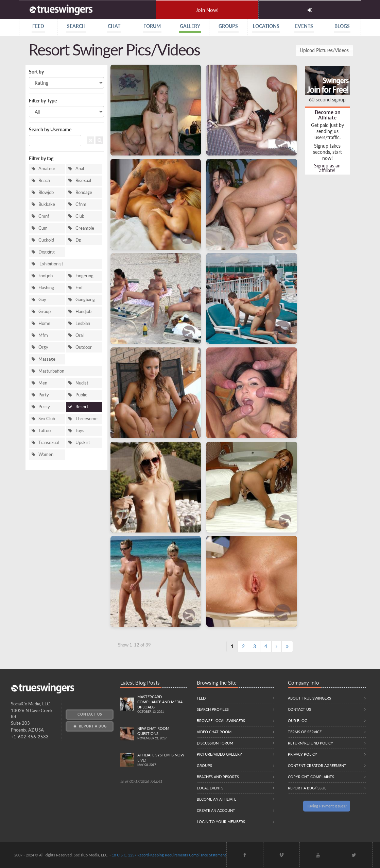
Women (46, 454)
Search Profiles (213, 709)
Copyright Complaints (311, 777)
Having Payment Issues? (327, 806)
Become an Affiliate (327, 114)
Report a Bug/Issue (307, 788)
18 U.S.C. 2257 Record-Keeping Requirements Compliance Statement (169, 855)
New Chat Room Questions (162, 734)
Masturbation (51, 371)
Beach (44, 181)
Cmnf (44, 216)
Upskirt (83, 443)
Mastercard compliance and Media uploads (162, 705)
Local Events (210, 788)
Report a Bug (90, 726)
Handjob (83, 312)
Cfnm (81, 204)
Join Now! (207, 10)
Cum (43, 228)
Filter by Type (43, 101)
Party (44, 395)
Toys (80, 431)
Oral (80, 335)
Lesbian (83, 323)
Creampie (85, 228)
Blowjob (46, 192)
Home (44, 323)
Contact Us (90, 714)
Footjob (46, 276)
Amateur (47, 169)
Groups (204, 765)
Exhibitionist (51, 264)
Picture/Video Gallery (219, 754)
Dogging (47, 252)
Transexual (49, 443)
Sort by (36, 72)
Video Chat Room (214, 732)
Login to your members (221, 822)
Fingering (84, 276)
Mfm (43, 335)
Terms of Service (305, 732)
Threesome (87, 419)
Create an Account (216, 810)
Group (45, 312)
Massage (47, 359)
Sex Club (47, 419)
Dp (78, 240)
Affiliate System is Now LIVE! (162, 760)
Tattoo (45, 431)
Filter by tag (41, 158)
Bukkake (47, 204)
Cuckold (46, 240)
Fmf (79, 288)
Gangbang (85, 300)
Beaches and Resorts (218, 777)
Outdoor (84, 347)
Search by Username (50, 129)
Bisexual (83, 181)
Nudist (82, 383)
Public (81, 395)
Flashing (46, 288)
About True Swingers (309, 698)
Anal (80, 169)
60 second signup (327, 100)
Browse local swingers (221, 720)
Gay (42, 300)
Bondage (84, 192)
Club (80, 216)
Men (43, 383)
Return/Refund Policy (310, 743)
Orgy (43, 347)
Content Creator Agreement (317, 765)
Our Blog (298, 720)
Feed (201, 698)
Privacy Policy (303, 754)
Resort (82, 407)
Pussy (44, 407)
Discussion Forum (215, 743)
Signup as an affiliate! (327, 168)
